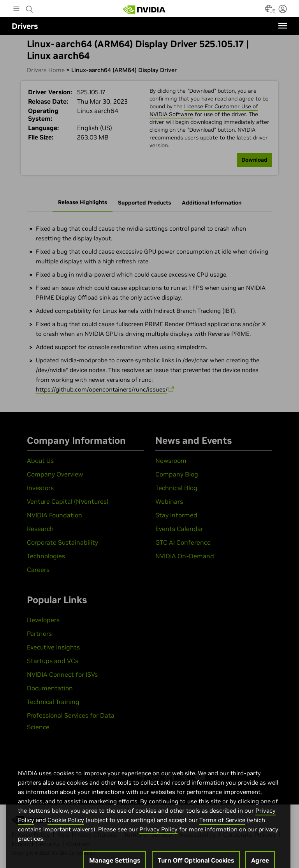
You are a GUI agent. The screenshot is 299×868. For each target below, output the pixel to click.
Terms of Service (222, 828)
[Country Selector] (269, 11)
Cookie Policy (66, 828)
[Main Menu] (16, 9)
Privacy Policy (158, 838)
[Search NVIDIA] (30, 7)
